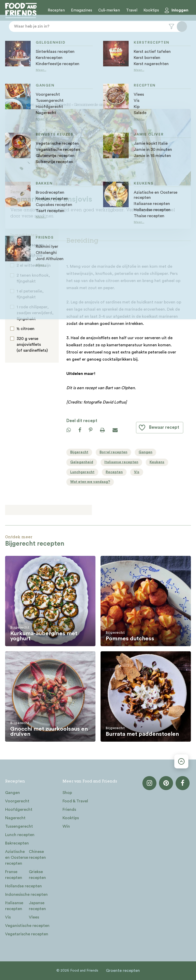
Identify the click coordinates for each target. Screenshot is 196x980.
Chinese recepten (37, 855)
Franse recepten (14, 875)
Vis (8, 917)
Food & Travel (75, 801)
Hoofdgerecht (19, 810)
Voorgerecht (17, 801)
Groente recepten (123, 971)
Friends (69, 810)
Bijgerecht (63, 105)
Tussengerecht (19, 826)
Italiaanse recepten (14, 906)
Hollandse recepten (23, 886)
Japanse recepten (37, 906)
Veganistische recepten (27, 926)
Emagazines (82, 10)
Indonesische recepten (26, 895)
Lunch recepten (20, 835)
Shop (67, 793)
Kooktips (151, 10)
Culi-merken (109, 10)
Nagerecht (15, 818)
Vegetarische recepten (27, 934)
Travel (132, 10)
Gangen (44, 105)
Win (66, 826)
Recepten (56, 10)
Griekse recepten (37, 875)
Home (10, 105)
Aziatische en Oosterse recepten (17, 857)
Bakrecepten (17, 843)
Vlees (34, 917)
